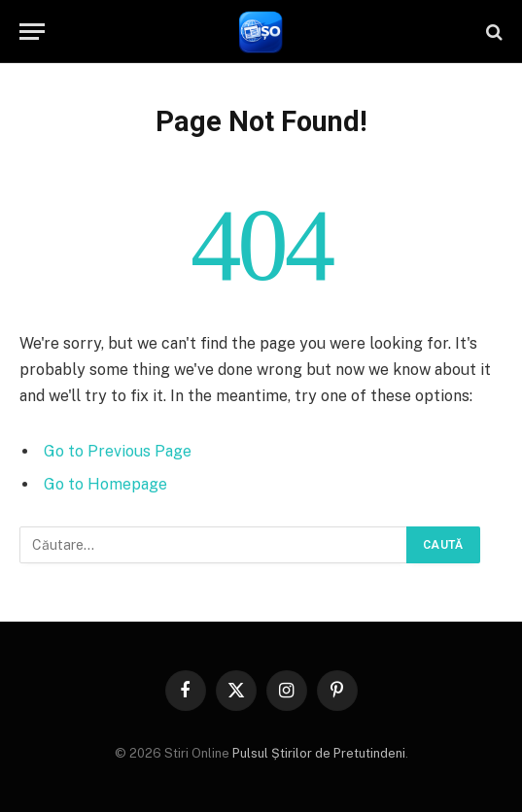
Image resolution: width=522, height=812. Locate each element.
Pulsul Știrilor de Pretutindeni (317, 753)
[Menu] (32, 32)
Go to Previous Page (118, 451)
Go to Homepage (105, 484)
